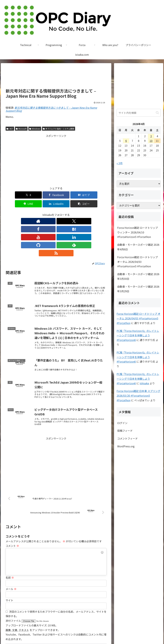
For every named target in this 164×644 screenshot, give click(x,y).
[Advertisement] (56, 77)
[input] (139, 113)
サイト (9, 559)
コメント (12, 505)
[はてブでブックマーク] (48, 195)
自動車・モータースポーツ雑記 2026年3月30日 (138, 276)
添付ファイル (14, 580)
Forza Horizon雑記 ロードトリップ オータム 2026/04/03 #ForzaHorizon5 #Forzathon (137, 262)
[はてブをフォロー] (49, 212)
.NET (10, 129)
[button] (98, 195)
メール (11, 548)
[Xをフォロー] (34, 212)
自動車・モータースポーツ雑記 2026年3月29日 (138, 289)
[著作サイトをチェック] (27, 212)
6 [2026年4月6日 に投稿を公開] (126, 141)
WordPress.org (126, 446)
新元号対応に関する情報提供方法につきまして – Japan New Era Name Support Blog (51, 109)
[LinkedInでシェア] (82, 195)
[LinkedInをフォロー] (63, 212)
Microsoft (21, 129)
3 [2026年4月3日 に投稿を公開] (151, 136)
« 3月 (120, 163)
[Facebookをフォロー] (41, 212)
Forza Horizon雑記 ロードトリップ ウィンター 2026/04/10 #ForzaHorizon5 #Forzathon (137, 232)
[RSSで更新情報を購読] (86, 212)
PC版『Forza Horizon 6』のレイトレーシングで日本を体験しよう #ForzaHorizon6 (138, 335)
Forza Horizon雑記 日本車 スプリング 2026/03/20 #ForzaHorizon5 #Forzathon (138, 396)
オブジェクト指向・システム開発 (59, 129)
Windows (35, 129)
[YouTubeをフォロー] (56, 212)
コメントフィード (127, 438)
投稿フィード (125, 431)
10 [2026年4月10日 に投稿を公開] (151, 141)
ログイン (122, 423)
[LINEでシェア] (65, 195)
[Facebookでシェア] (31, 195)
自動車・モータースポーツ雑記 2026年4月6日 (138, 247)
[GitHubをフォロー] (71, 212)
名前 (10, 537)
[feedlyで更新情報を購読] (78, 212)
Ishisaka (144, 383)
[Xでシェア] (14, 195)
